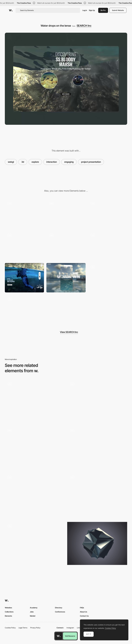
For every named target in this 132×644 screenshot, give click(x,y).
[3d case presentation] (24, 214)
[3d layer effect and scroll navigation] (108, 214)
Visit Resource (70, 636)
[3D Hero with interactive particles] (97, 496)
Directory (59, 608)
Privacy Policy (35, 628)
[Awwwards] (11, 10)
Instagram (70, 628)
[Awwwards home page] (59, 636)
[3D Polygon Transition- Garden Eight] (97, 401)
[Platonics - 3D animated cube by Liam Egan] (97, 543)
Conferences (60, 612)
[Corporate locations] (66, 214)
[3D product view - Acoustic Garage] (97, 448)
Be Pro (103, 10)
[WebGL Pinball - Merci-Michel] (35, 401)
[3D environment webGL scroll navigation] (35, 448)
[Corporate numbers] (66, 246)
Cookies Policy (10, 628)
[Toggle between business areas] (108, 246)
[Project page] (24, 310)
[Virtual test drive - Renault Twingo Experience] (35, 543)
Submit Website (118, 10)
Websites (8, 608)
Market (33, 616)
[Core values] (108, 278)
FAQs (82, 608)
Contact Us (84, 616)
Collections (9, 612)
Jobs (32, 612)
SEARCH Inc (84, 26)
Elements (8, 616)
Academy (34, 608)
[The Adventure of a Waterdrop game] (35, 495)
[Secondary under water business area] (24, 246)
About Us (83, 612)
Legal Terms (23, 628)
